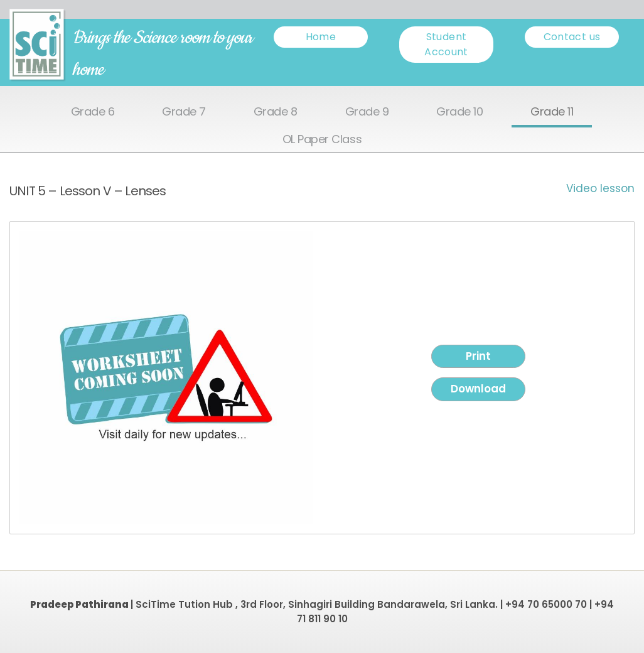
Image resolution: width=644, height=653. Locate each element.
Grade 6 (93, 112)
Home (321, 37)
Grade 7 (184, 112)
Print (478, 356)
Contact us (572, 37)
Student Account (446, 44)
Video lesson (600, 188)
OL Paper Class (322, 140)
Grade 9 (367, 112)
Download (478, 389)
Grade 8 (276, 112)
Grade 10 (459, 112)
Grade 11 (552, 112)
